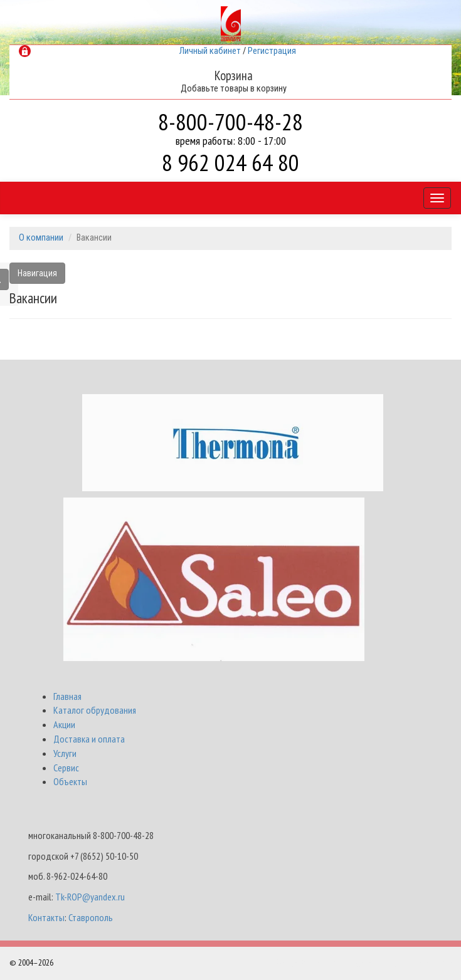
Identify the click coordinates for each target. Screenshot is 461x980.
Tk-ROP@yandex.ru (90, 897)
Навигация (37, 273)
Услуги (65, 753)
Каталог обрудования (95, 710)
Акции (64, 724)
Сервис (66, 768)
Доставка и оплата (89, 739)
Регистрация (272, 51)
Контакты (46, 917)
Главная (67, 696)
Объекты (70, 781)
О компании (41, 238)
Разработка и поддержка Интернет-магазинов (364, 963)
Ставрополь (91, 917)
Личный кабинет (210, 51)
